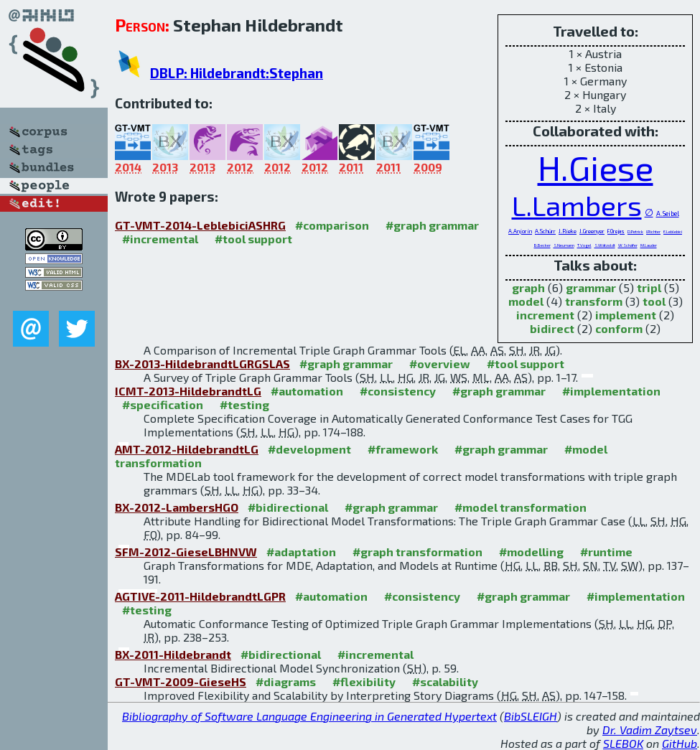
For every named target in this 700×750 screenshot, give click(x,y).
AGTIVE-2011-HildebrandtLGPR (200, 596)
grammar (591, 287)
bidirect (552, 328)
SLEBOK (623, 743)
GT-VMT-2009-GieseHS (181, 681)
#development (309, 449)
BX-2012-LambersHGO (177, 507)
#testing (244, 404)
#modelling (531, 552)
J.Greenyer (592, 231)
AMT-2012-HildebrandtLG (187, 449)
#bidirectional (288, 507)
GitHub (680, 743)
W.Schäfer (628, 245)
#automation (307, 391)
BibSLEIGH (531, 716)
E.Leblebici (673, 231)
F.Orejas (616, 231)
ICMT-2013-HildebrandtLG (188, 391)
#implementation (611, 391)
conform (619, 328)
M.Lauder (649, 245)
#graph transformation (417, 552)
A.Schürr (545, 231)
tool (654, 301)
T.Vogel (584, 245)
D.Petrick (635, 231)
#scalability (445, 681)
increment (545, 315)
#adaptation (301, 552)
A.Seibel (668, 214)
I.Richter (653, 231)
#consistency (398, 391)
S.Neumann (564, 245)
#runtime (606, 552)
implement (626, 315)
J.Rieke (568, 231)
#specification (163, 404)
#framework (403, 449)
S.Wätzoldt (605, 245)
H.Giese (596, 167)
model (526, 301)
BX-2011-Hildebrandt (173, 654)
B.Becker (542, 245)
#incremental (160, 239)
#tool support (253, 239)
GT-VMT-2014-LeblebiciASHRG (200, 225)
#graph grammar (432, 225)
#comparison (332, 225)
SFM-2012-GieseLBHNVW (186, 552)
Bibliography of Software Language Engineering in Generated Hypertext (309, 716)
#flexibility (364, 681)
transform (594, 301)
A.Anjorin (520, 231)
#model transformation (521, 507)
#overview (440, 364)
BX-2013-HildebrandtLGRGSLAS (202, 364)
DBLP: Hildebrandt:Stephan (237, 73)
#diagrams (286, 681)
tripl (649, 287)
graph (528, 287)
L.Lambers (577, 205)
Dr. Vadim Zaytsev (650, 730)
